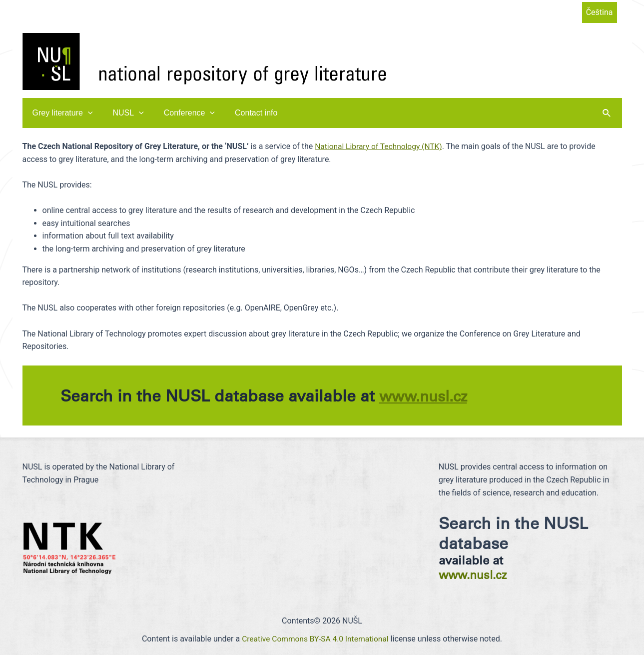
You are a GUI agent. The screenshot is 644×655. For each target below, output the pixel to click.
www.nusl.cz (426, 395)
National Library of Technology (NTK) (380, 146)
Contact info (242, 113)
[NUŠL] (204, 61)
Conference (179, 113)
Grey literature (61, 113)
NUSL (122, 113)
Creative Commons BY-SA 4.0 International (316, 638)
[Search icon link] (607, 113)
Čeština (600, 12)
